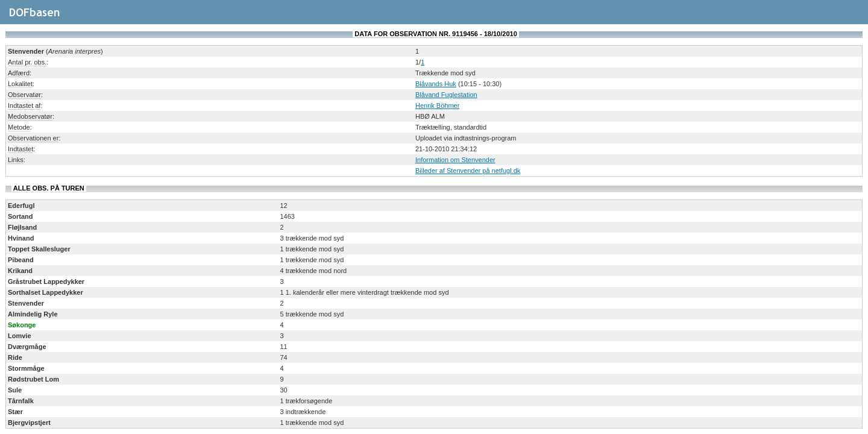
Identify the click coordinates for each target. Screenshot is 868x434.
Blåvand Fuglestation (446, 95)
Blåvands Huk (436, 84)
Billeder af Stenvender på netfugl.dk (468, 171)
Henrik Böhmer (437, 105)
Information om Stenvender (455, 160)
